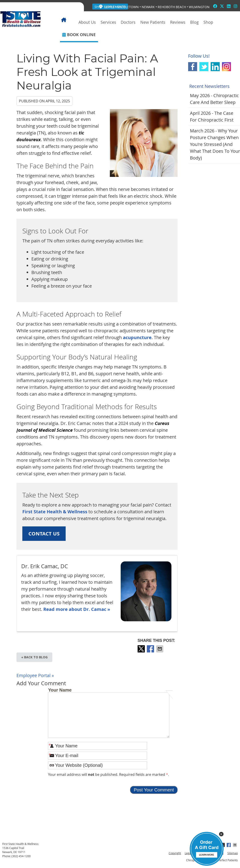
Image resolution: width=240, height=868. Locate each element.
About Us (87, 22)
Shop (208, 22)
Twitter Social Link (204, 67)
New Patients (153, 22)
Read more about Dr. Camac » (77, 609)
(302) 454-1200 (21, 856)
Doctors (128, 22)
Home (68, 22)
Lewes (109, 7)
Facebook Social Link (193, 67)
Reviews (178, 22)
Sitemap (233, 853)
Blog (194, 22)
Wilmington (199, 7)
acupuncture (137, 337)
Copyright (175, 853)
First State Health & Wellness (55, 512)
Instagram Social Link (226, 67)
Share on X (142, 649)
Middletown (128, 7)
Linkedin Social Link (215, 67)
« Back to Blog (34, 657)
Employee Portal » (35, 675)
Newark (148, 7)
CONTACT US (44, 534)
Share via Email (160, 649)
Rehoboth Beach (172, 7)
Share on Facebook (151, 649)
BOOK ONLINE (79, 35)
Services (108, 22)
